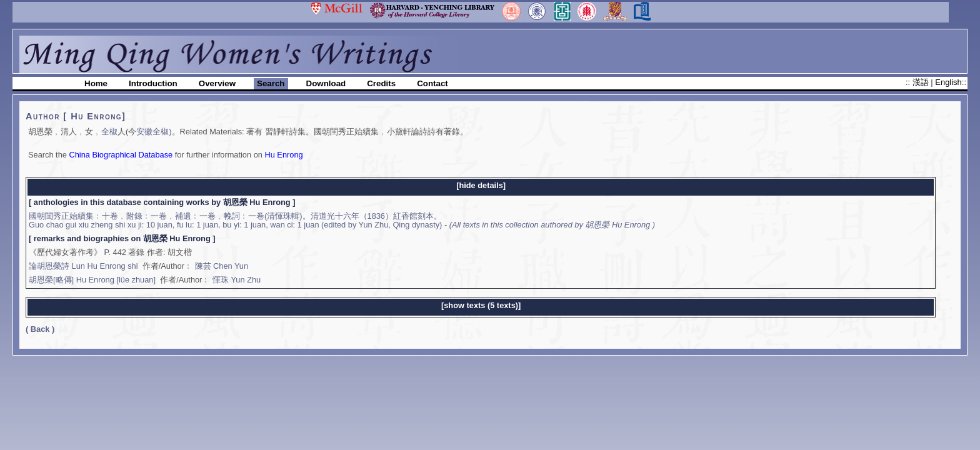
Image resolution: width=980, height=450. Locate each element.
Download (326, 83)
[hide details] (481, 185)
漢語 (922, 82)
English (948, 82)
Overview (217, 83)
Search (271, 83)
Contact (432, 83)
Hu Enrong (283, 155)
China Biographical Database (121, 155)
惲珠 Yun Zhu (237, 280)
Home (96, 83)
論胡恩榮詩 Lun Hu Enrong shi (83, 266)
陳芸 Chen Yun (222, 266)
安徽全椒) (154, 132)
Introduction (153, 83)
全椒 (109, 132)
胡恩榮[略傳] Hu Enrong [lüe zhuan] (92, 280)
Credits (381, 83)
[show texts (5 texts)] (481, 305)
